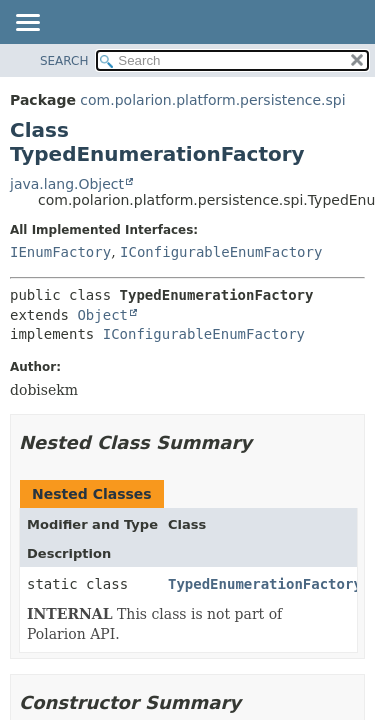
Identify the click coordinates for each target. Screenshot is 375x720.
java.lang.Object (67, 184)
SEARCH (64, 61)
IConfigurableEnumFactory (221, 252)
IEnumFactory (60, 252)
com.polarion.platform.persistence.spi (212, 100)
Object (102, 315)
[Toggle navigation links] (27, 24)
